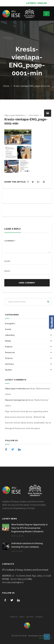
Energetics (10, 324)
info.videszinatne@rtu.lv (13, 582)
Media (8, 341)
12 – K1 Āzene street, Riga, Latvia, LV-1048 (31, 576)
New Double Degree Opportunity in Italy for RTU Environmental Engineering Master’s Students (30, 528)
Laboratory (10, 335)
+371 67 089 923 (17, 579)
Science (9, 358)
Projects (9, 347)
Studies (8, 370)
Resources (10, 352)
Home (6, 86)
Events (8, 329)
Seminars (9, 364)
